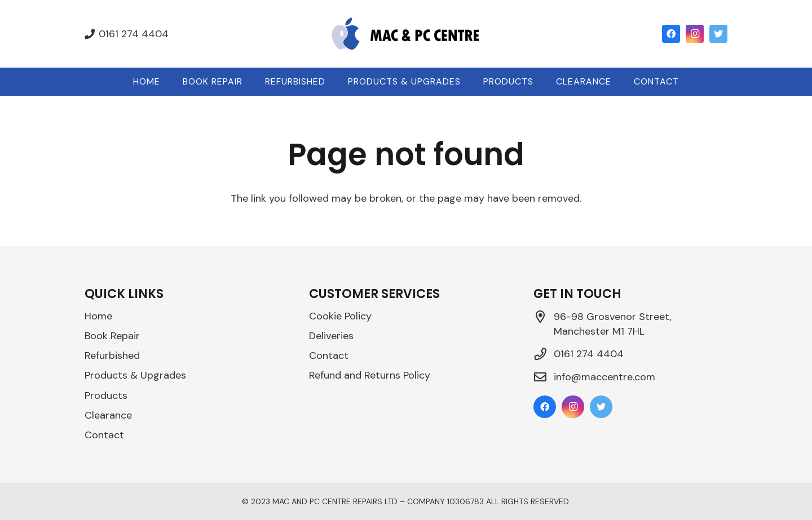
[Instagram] (695, 34)
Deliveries (331, 336)
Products (106, 395)
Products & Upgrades (135, 375)
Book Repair (112, 336)
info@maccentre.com (604, 377)
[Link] (406, 34)
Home (98, 316)
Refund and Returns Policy (370, 375)
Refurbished (112, 355)
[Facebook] (671, 34)
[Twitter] (718, 34)
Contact (104, 435)
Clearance (108, 415)
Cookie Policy (340, 316)
